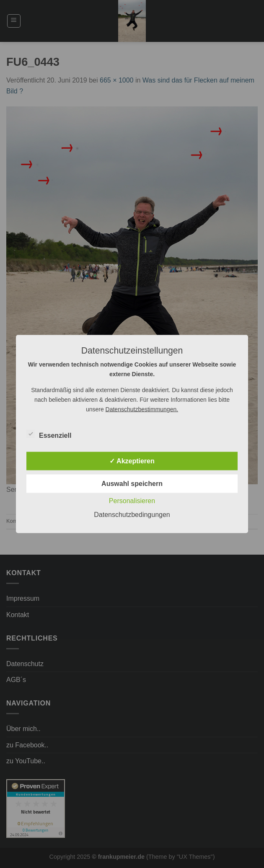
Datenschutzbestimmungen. (142, 409)
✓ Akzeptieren (132, 461)
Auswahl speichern (132, 484)
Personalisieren (132, 501)
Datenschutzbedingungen (132, 515)
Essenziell (49, 434)
